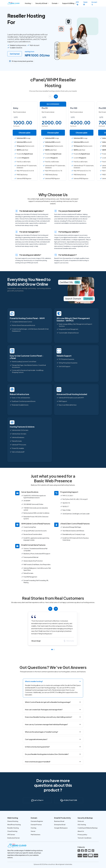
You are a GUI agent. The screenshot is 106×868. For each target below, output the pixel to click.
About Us (81, 831)
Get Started (15, 54)
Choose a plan (24, 133)
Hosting (33, 828)
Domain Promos (36, 824)
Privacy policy (82, 834)
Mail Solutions (35, 834)
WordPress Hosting (14, 824)
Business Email (59, 821)
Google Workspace (61, 828)
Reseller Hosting (13, 828)
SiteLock (81, 821)
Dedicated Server (14, 838)
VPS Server (11, 834)
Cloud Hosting (12, 831)
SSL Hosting (82, 824)
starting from (29, 52)
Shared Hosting (13, 821)
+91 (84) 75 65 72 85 (69, 800)
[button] (50, 97)
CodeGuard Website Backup (88, 828)
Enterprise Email (60, 824)
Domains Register (37, 821)
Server (33, 831)
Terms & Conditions (84, 838)
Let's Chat (37, 800)
